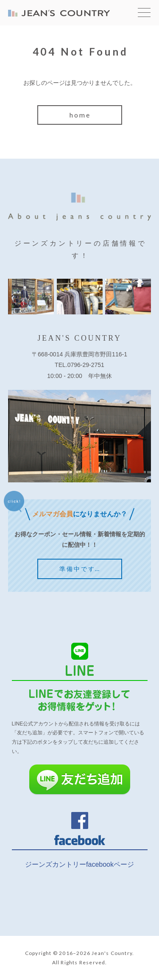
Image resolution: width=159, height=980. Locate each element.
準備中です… (80, 569)
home (80, 115)
